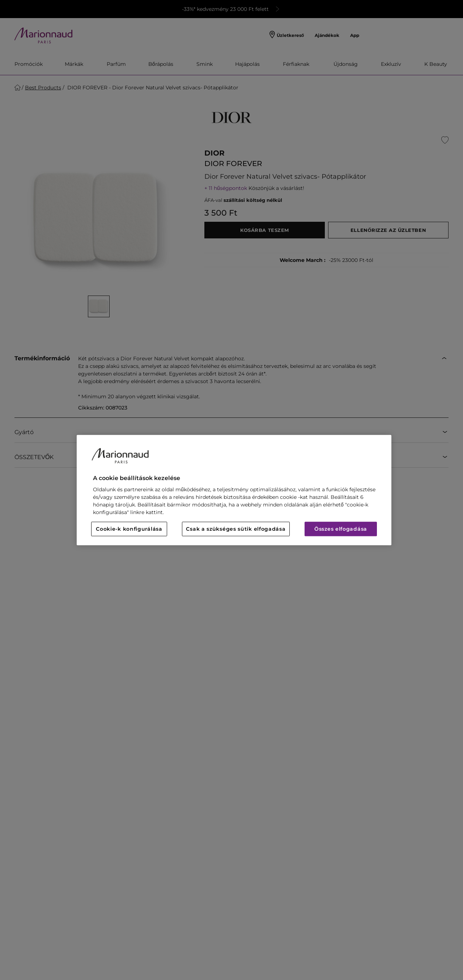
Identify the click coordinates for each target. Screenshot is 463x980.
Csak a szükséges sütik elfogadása (236, 529)
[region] (234, 490)
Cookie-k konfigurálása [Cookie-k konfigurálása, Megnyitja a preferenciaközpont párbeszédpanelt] (129, 529)
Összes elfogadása (341, 529)
